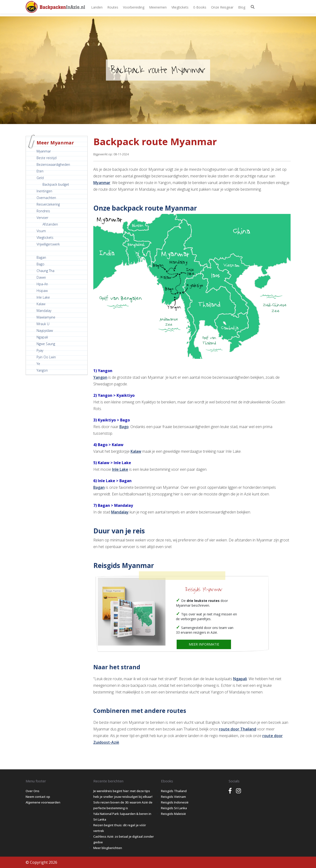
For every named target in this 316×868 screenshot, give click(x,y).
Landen (97, 7)
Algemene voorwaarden (43, 802)
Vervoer (42, 218)
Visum (41, 231)
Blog (242, 7)
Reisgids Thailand (174, 791)
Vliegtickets (180, 7)
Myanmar (44, 151)
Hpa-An (42, 284)
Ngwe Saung (46, 344)
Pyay (40, 350)
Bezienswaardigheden (53, 164)
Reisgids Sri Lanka (174, 808)
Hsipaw (42, 291)
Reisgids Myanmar (204, 590)
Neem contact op (38, 797)
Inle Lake (43, 297)
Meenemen (158, 7)
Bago (40, 264)
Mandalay (44, 311)
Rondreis (43, 211)
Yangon (42, 370)
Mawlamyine (46, 317)
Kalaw (41, 304)
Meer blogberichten (108, 848)
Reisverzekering (48, 204)
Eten (40, 171)
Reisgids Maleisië (173, 814)
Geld (40, 178)
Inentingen (44, 191)
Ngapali (42, 337)
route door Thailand (238, 729)
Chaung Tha (45, 271)
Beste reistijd (47, 158)
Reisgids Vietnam (173, 797)
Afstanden (50, 224)
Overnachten (46, 198)
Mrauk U (43, 324)
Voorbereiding (134, 7)
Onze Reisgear (222, 7)
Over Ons (33, 791)
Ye (38, 364)
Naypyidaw (45, 330)
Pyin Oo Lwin (46, 357)
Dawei (41, 277)
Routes (113, 7)
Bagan (41, 257)
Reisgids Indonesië (175, 802)
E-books (200, 7)
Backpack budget (56, 184)
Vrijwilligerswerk (48, 244)
